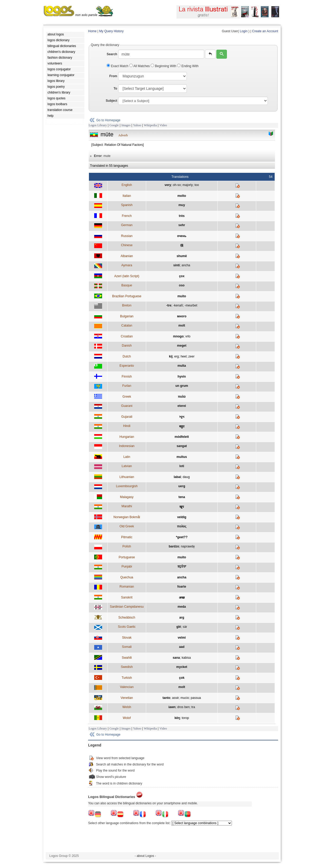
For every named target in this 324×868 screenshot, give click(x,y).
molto (182, 196)
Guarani (127, 406)
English (127, 185)
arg (182, 618)
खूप (182, 507)
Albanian (127, 256)
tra (193, 707)
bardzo (174, 546)
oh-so (177, 185)
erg (176, 356)
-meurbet (191, 305)
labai (177, 477)
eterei (182, 406)
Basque (127, 285)
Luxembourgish (127, 486)
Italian (127, 196)
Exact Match (118, 66)
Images (126, 125)
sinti (177, 265)
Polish (127, 546)
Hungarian (127, 437)
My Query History (111, 31)
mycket (182, 667)
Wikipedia (150, 125)
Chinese (127, 245)
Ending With (188, 66)
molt (182, 326)
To (115, 89)
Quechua (127, 577)
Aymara (127, 265)
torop (185, 718)
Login (244, 31)
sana (176, 658)
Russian (127, 236)
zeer (191, 356)
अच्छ (182, 598)
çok (182, 678)
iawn (172, 707)
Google (114, 125)
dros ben (184, 707)
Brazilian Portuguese (127, 296)
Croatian (127, 336)
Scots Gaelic (127, 627)
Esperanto (127, 366)
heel (184, 356)
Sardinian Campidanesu (127, 607)
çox (182, 276)
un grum (182, 386)
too (197, 185)
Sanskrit (127, 597)
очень (182, 236)
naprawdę (188, 546)
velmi (182, 638)
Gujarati (127, 417)
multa (182, 366)
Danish (127, 346)
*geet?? (182, 537)
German (127, 225)
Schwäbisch (127, 618)
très (182, 216)
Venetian (127, 698)
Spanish (127, 205)
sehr (182, 225)
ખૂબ (182, 417)
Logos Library (98, 125)
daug (186, 477)
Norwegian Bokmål (127, 517)
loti (182, 466)
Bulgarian (127, 316)
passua (196, 698)
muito (182, 296)
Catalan (127, 326)
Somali (127, 647)
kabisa (186, 658)
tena (182, 497)
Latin (127, 457)
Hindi (127, 426)
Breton (127, 305)
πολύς (182, 526)
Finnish (127, 377)
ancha (186, 265)
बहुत (182, 426)
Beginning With (164, 66)
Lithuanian (127, 477)
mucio (185, 698)
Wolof (127, 718)
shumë (182, 256)
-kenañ (178, 305)
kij (171, 356)
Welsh (127, 707)
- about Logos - (146, 856)
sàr (185, 627)
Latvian (127, 466)
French (127, 216)
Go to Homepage (108, 120)
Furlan (127, 386)
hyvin (182, 377)
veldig (182, 517)
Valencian (127, 687)
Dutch (127, 356)
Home (92, 31)
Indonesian (127, 446)
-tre (169, 305)
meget (182, 346)
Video (163, 125)
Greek (127, 397)
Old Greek (127, 526)
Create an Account (265, 31)
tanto (166, 698)
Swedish (127, 667)
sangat (182, 446)
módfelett (182, 437)
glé (178, 627)
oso (182, 285)
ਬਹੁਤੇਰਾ (182, 567)
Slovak (127, 638)
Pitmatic (127, 537)
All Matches (140, 66)
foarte (182, 587)
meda (182, 607)
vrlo (188, 336)
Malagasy (127, 497)
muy (182, 205)
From (113, 76)
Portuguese (127, 557)
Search (112, 54)
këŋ (177, 718)
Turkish (127, 678)
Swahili (127, 658)
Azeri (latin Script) (127, 276)
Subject (111, 101)
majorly (188, 185)
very (168, 185)
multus (182, 457)
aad (182, 647)
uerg (182, 486)
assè (175, 698)
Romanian (127, 587)
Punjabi (127, 567)
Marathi (127, 506)
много (182, 316)
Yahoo (137, 125)
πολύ (182, 397)
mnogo (178, 336)
